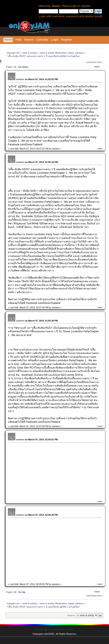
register (86, 6)
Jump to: (71, 615)
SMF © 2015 (52, 629)
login (74, 6)
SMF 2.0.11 (40, 629)
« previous (91, 62)
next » (100, 62)
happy (71, 53)
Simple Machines (66, 629)
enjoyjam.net (41, 634)
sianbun (79, 53)
